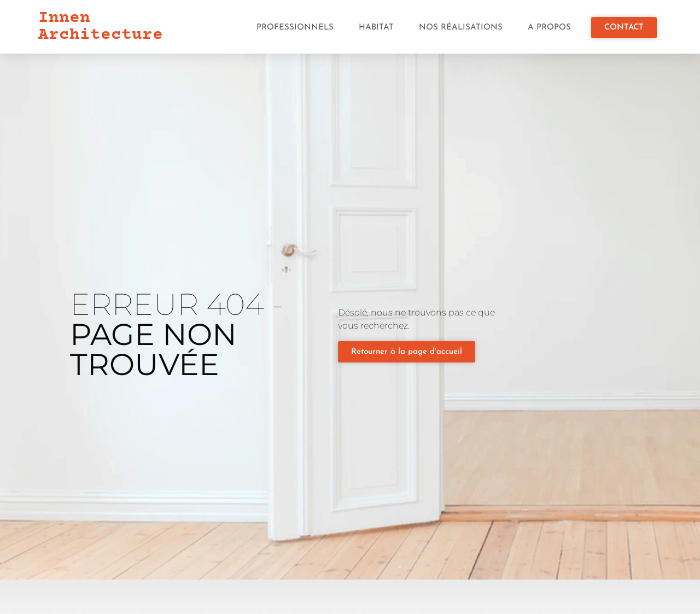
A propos (549, 28)
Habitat (376, 28)
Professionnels (295, 28)
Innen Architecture (101, 27)
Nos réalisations (461, 28)
